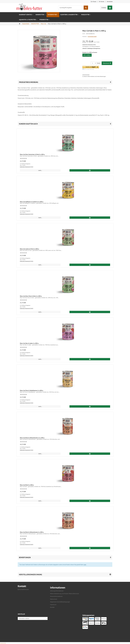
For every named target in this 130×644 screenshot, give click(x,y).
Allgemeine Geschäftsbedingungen (60, 602)
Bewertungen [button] (25, 557)
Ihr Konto (102, 1)
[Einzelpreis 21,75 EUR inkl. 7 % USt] (97, 41)
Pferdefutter (44, 20)
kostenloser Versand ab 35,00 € (89, 44)
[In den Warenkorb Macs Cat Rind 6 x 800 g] (90, 501)
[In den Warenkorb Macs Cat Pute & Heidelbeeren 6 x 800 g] (90, 406)
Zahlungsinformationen (57, 591)
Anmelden (110, 1)
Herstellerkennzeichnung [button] (31, 575)
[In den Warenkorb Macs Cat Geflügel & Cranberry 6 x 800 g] (90, 218)
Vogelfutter (86, 15)
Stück (99, 63)
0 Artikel (104, 8)
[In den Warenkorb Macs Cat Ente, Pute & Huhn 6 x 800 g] (90, 312)
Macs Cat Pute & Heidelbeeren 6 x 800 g (32, 390)
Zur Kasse (93, 1)
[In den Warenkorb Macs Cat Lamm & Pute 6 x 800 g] (90, 265)
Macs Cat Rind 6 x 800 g (27, 485)
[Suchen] (86, 8)
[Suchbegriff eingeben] (71, 8)
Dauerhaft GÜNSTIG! (26, 15)
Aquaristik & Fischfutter (28, 20)
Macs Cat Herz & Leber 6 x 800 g (29, 343)
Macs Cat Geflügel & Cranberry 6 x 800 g (32, 202)
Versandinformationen (56, 596)
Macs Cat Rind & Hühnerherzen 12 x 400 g (32, 438)
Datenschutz (54, 599)
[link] (94, 76)
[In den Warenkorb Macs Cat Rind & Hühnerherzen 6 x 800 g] (90, 548)
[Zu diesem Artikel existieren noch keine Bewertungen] (23, 159)
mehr (85, 565)
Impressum (53, 605)
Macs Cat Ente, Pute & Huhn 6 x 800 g (31, 296)
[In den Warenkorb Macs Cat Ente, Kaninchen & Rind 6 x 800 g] (90, 170)
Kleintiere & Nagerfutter (70, 15)
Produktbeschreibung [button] (29, 82)
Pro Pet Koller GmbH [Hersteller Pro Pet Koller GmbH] (92, 36)
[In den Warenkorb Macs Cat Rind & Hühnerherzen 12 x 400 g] (90, 454)
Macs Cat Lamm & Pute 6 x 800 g (29, 249)
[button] (91, 68)
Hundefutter (40, 15)
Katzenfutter (53, 15)
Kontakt (52, 607)
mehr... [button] (40, 170)
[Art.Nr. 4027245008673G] (97, 34)
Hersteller (21, 614)
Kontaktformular (23, 589)
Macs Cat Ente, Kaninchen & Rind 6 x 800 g (32, 154)
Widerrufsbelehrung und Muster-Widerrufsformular (65, 594)
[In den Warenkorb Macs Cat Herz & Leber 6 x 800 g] (90, 359)
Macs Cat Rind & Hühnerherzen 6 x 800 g (32, 532)
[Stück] (93, 63)
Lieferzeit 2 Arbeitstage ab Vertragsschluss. (91, 48)
